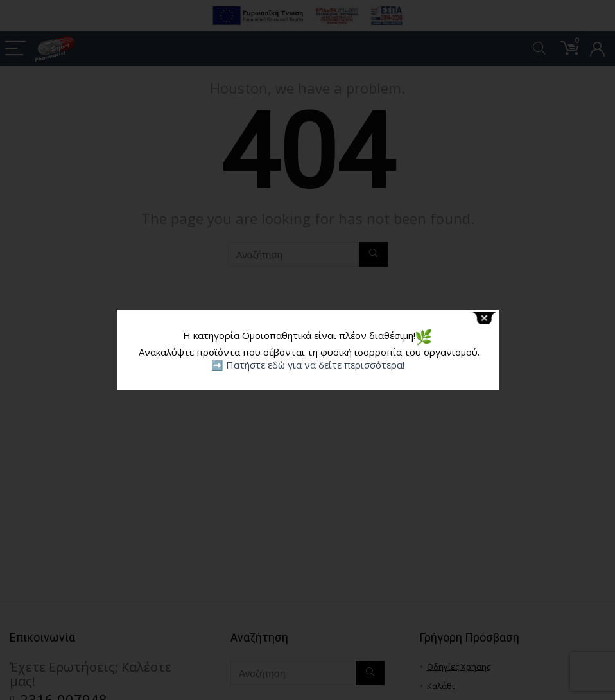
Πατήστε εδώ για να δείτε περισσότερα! (315, 365)
